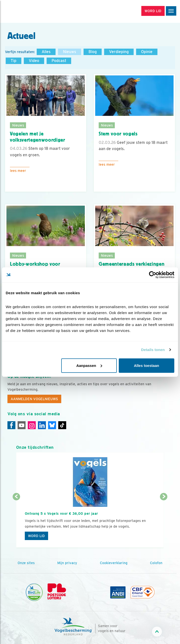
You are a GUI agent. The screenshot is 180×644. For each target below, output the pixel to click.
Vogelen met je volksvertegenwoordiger (38, 137)
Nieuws (70, 52)
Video (34, 61)
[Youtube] (22, 425)
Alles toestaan (147, 365)
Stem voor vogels (118, 134)
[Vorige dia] (16, 523)
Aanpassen (89, 365)
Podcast (59, 61)
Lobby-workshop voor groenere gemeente (35, 267)
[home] (25, 11)
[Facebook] (11, 425)
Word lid (36, 536)
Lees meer (18, 171)
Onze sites (26, 563)
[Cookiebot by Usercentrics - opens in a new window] (153, 275)
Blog (93, 52)
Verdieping (119, 52)
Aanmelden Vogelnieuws (34, 399)
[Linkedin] (42, 425)
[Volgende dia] (164, 523)
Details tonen (153, 350)
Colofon (156, 563)
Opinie (147, 52)
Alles (46, 52)
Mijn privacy (67, 563)
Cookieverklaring (114, 563)
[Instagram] (32, 425)
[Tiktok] (62, 425)
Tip (14, 61)
